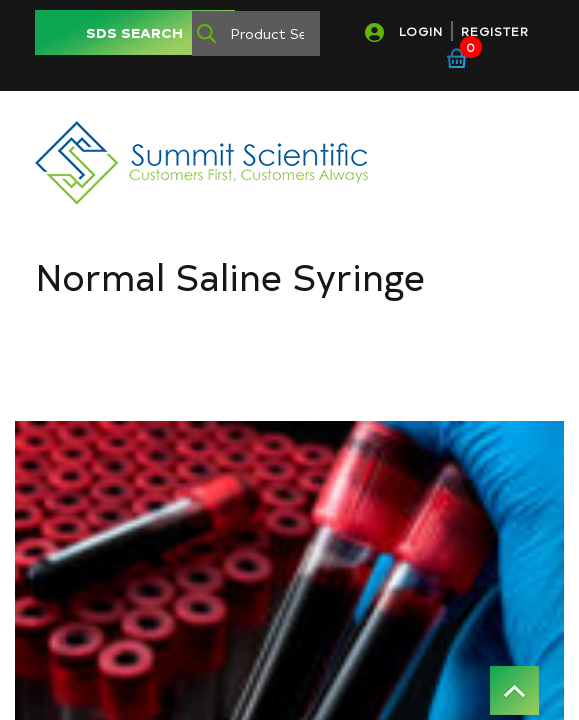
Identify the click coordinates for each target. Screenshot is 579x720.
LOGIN (421, 31)
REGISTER (495, 31)
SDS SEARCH (134, 32)
